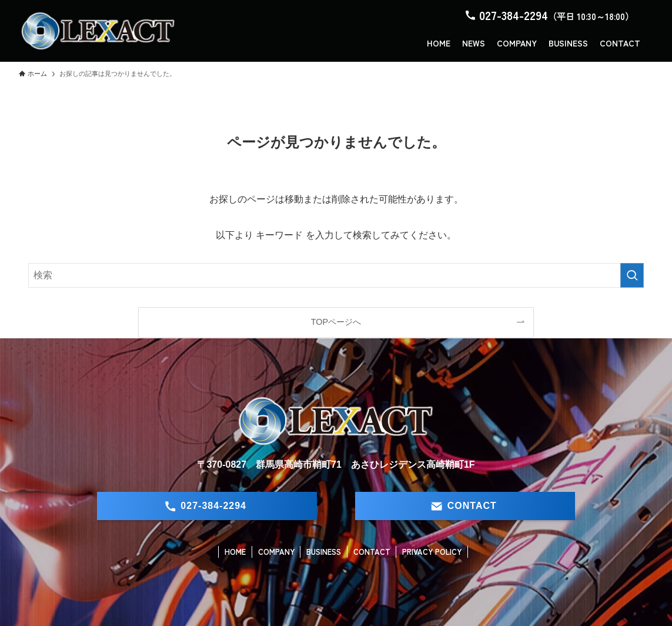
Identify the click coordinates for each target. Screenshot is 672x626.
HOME (235, 552)
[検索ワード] (336, 275)
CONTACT (372, 552)
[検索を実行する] (632, 275)
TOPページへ (336, 322)
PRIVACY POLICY (432, 552)
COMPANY (276, 552)
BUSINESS (324, 552)
